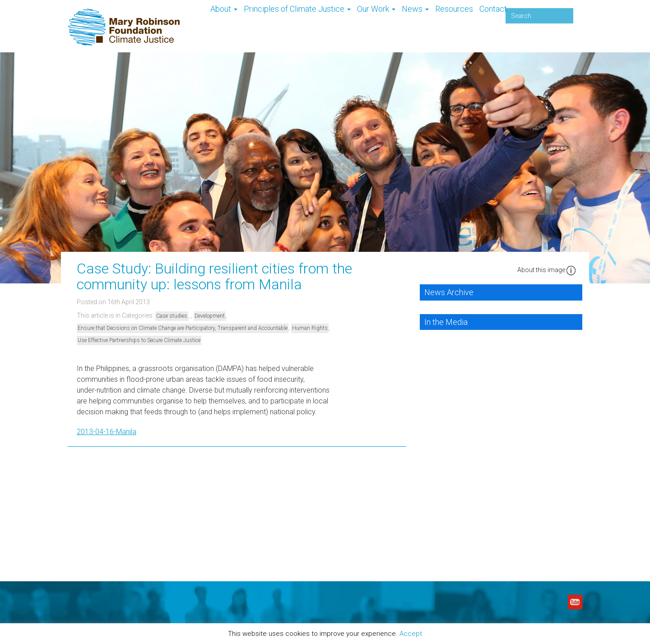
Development (210, 316)
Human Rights (310, 328)
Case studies (172, 316)
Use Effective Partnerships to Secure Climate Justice (139, 340)
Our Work (376, 9)
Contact (493, 9)
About (224, 9)
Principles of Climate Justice (297, 9)
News (415, 9)
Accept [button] (411, 634)
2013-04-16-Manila (107, 432)
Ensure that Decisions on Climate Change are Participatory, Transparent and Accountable (183, 328)
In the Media (446, 322)
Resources (454, 9)
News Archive (449, 292)
